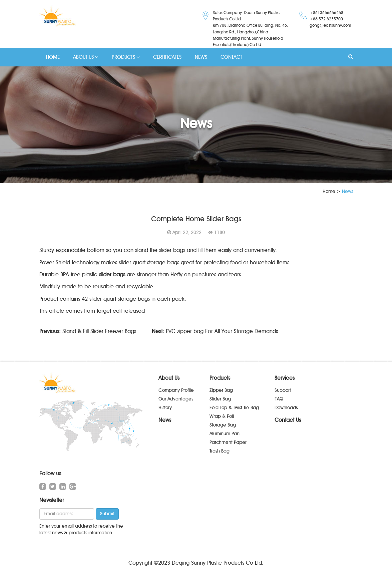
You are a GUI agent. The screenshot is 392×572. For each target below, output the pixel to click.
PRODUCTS (126, 57)
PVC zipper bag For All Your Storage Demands (222, 331)
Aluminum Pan (225, 434)
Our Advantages (176, 399)
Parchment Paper (228, 442)
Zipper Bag (221, 390)
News (165, 420)
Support (283, 390)
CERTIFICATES (167, 57)
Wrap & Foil (222, 416)
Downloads (286, 408)
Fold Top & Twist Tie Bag (234, 408)
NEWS (201, 57)
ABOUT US (86, 57)
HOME (53, 57)
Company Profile (176, 390)
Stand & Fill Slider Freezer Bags (99, 331)
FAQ (279, 399)
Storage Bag (223, 425)
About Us (169, 378)
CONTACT (231, 57)
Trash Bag (220, 451)
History (165, 408)
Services (285, 378)
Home (329, 191)
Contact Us (288, 420)
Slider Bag (220, 399)
